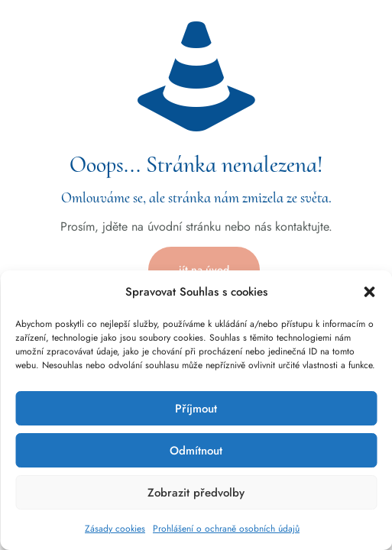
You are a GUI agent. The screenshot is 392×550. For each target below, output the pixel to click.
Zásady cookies (115, 529)
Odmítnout (196, 451)
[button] (369, 292)
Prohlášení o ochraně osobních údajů (226, 529)
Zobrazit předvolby (196, 493)
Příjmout (196, 409)
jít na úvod (204, 270)
